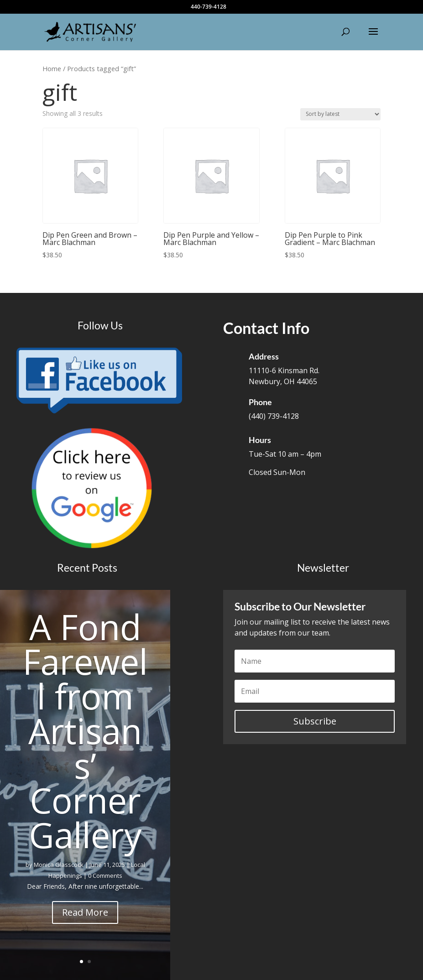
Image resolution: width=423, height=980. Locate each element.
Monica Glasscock (59, 865)
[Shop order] (340, 114)
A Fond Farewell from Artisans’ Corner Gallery (85, 731)
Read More (85, 912)
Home (52, 68)
